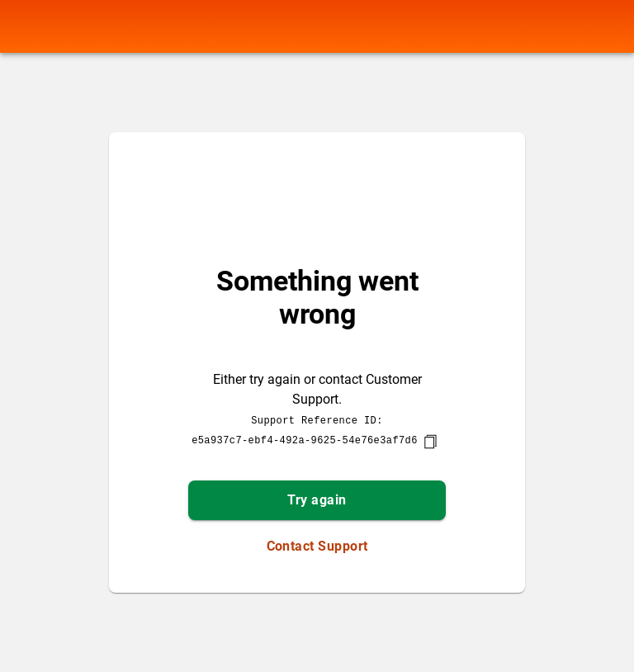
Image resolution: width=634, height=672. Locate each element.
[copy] (430, 442)
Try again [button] (317, 500)
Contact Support (317, 546)
